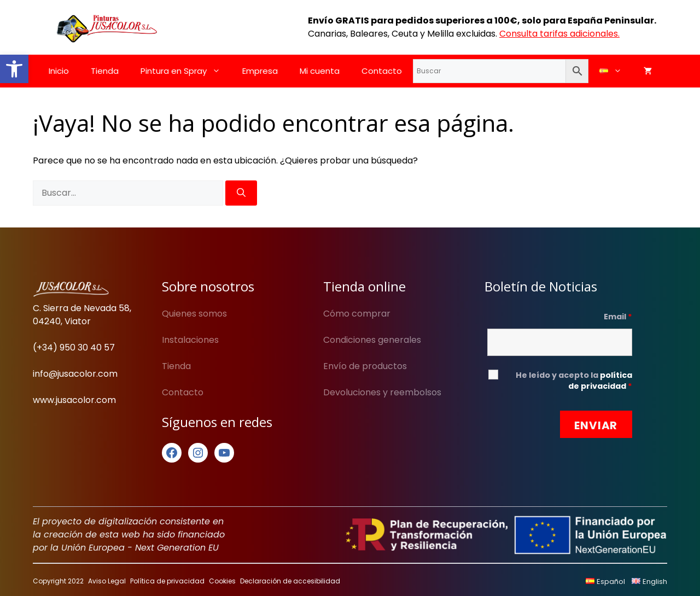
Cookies (222, 581)
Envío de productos (365, 366)
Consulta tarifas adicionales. (559, 34)
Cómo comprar (357, 314)
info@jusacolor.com (75, 374)
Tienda (105, 71)
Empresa (260, 71)
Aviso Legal (107, 581)
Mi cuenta (320, 71)
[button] (14, 69)
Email (618, 317)
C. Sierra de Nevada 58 (81, 308)
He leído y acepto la (574, 381)
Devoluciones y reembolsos (382, 392)
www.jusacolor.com (74, 400)
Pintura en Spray (186, 71)
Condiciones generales (372, 340)
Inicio (59, 71)
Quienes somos (194, 314)
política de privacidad (600, 381)
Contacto (382, 71)
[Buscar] (241, 193)
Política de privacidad (167, 581)
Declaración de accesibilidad (290, 581)
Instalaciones (190, 340)
